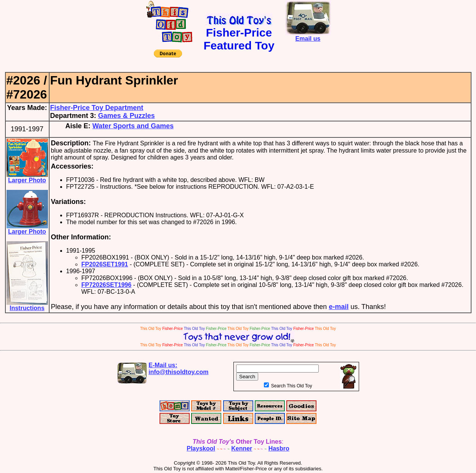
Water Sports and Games (133, 126)
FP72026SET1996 (107, 285)
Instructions (27, 305)
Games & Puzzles (127, 116)
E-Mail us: (179, 369)
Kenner (242, 448)
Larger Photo (27, 178)
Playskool (201, 448)
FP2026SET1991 (105, 264)
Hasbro (279, 448)
